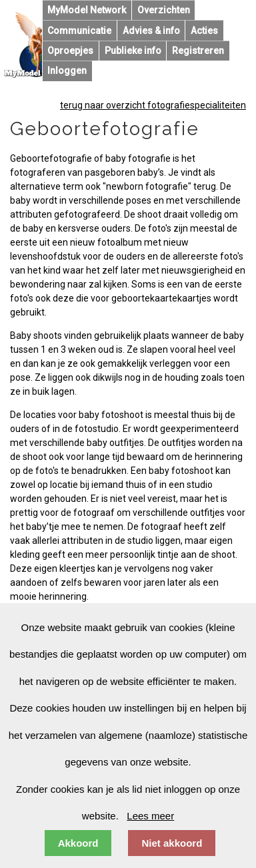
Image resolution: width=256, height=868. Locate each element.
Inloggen (67, 71)
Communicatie (79, 31)
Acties (204, 31)
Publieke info (133, 51)
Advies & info (151, 31)
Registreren (198, 51)
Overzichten (164, 10)
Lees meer (150, 816)
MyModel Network (87, 10)
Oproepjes (70, 51)
